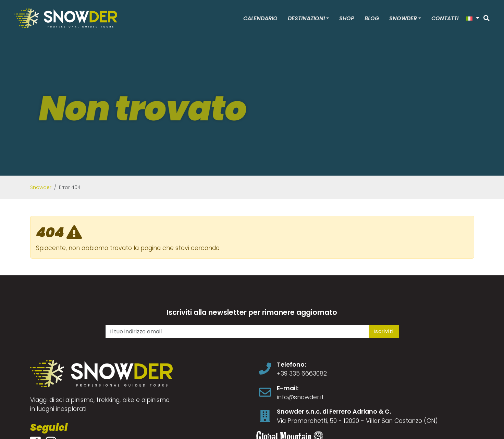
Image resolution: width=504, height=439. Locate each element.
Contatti (445, 18)
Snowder (403, 18)
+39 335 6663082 (302, 373)
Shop (347, 18)
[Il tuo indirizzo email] (237, 331)
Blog (372, 18)
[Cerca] (487, 18)
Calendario (260, 18)
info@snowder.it (300, 397)
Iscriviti (384, 331)
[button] (473, 18)
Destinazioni (306, 18)
